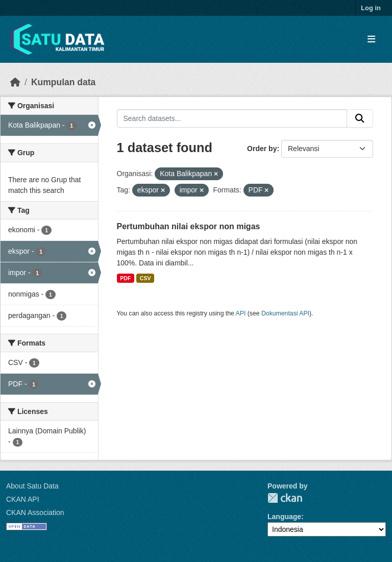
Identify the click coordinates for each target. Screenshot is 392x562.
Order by (262, 149)
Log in (371, 8)
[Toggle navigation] (371, 40)
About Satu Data (32, 486)
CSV (145, 278)
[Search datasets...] (232, 118)
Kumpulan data (63, 82)
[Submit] (360, 118)
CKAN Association (35, 512)
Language (284, 517)
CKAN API (23, 499)
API (241, 313)
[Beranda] (15, 82)
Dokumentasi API (285, 313)
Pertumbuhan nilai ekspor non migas (189, 226)
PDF (125, 278)
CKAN (285, 498)
